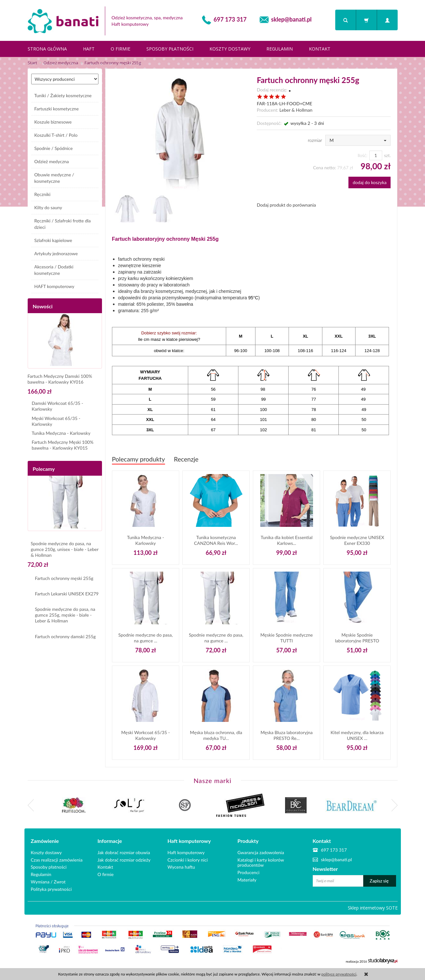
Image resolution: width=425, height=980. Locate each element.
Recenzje (186, 459)
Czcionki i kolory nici (188, 859)
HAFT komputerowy (55, 286)
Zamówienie (45, 841)
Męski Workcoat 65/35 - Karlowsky (146, 735)
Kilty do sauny (48, 207)
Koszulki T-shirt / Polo (56, 135)
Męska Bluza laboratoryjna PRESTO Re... (287, 735)
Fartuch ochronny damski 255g (65, 636)
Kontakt (320, 49)
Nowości (43, 306)
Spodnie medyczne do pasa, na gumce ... (146, 638)
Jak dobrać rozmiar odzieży (124, 859)
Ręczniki (42, 194)
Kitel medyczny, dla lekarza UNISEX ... (357, 735)
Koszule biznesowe (53, 122)
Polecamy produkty (139, 459)
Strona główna (47, 49)
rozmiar (315, 140)
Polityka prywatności (51, 888)
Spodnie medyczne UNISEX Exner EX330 (357, 540)
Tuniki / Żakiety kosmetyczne (63, 95)
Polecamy (44, 469)
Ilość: (362, 155)
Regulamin (280, 49)
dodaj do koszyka (370, 182)
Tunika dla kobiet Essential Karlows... (286, 540)
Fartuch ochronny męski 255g (64, 578)
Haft (89, 49)
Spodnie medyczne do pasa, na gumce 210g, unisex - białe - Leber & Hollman (65, 549)
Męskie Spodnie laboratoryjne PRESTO (357, 638)
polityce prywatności (339, 974)
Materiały (247, 879)
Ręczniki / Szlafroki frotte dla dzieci (63, 224)
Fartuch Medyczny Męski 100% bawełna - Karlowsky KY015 (63, 445)
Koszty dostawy (230, 49)
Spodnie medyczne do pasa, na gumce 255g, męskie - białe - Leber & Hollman (65, 615)
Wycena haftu (181, 867)
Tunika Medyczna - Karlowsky (146, 540)
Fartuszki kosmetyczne (57, 109)
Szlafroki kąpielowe (53, 240)
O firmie (120, 49)
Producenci (248, 872)
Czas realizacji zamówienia (57, 859)
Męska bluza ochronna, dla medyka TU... (216, 735)
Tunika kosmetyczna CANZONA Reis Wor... (216, 540)
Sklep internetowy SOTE (373, 907)
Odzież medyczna (52, 161)
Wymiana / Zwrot (48, 881)
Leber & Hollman (296, 110)
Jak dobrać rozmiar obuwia (124, 852)
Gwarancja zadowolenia (261, 852)
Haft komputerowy (189, 841)
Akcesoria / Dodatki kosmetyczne (54, 270)
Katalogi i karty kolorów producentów (261, 862)
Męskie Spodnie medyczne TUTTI (286, 638)
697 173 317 (230, 19)
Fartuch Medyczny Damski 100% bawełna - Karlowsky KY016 (60, 379)
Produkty (248, 841)
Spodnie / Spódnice (54, 148)
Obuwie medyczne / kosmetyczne (54, 178)
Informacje (110, 841)
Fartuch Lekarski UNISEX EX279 (67, 594)
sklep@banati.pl (291, 19)
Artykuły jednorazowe (56, 253)
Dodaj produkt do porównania (286, 205)
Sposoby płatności (170, 49)
